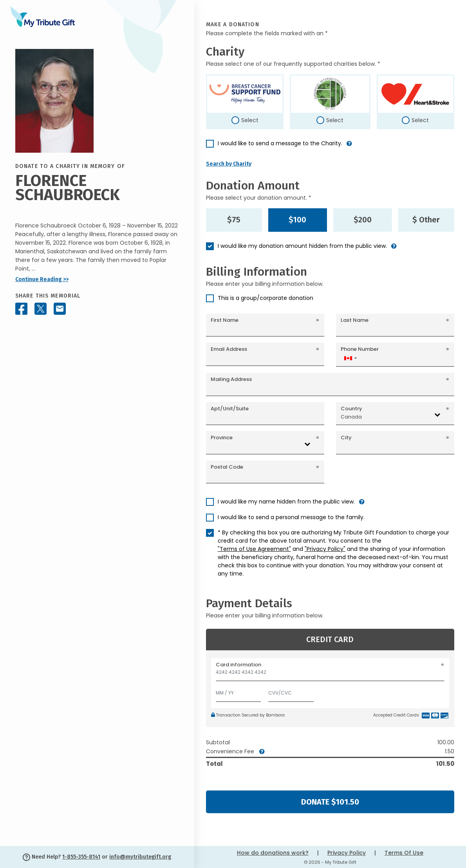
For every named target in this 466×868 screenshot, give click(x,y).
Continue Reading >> (42, 279)
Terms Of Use (404, 853)
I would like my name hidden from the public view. (286, 502)
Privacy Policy (347, 853)
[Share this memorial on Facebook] (21, 309)
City (346, 438)
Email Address (229, 349)
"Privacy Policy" (325, 549)
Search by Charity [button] (229, 164)
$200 (363, 220)
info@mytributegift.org (140, 857)
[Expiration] (238, 691)
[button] (349, 147)
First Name (225, 320)
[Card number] (330, 674)
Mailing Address (231, 379)
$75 (234, 220)
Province (222, 438)
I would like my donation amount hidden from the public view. (302, 246)
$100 (297, 220)
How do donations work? (273, 853)
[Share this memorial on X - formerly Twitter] (41, 309)
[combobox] (350, 358)
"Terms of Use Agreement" (254, 549)
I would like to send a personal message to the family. (291, 517)
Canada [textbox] (351, 417)
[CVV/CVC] (291, 691)
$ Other (426, 220)
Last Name (355, 320)
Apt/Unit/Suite (230, 409)
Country (351, 409)
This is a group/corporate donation (266, 298)
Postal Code (227, 467)
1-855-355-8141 (81, 857)
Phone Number (360, 349)
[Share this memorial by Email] (60, 309)
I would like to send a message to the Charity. (280, 143)
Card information (238, 665)
